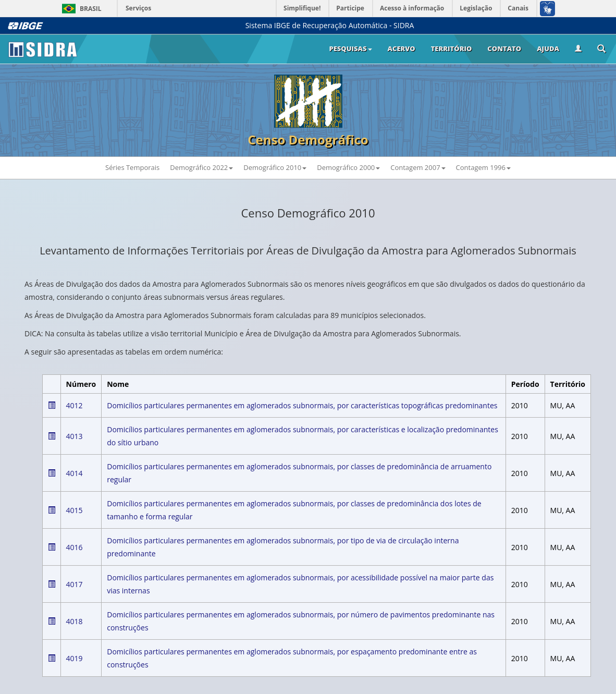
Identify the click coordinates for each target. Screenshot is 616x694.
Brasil (80, 9)
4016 (75, 547)
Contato (504, 48)
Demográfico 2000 (348, 167)
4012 (75, 405)
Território (452, 48)
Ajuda (548, 48)
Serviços (138, 8)
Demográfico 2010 (275, 167)
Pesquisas (350, 48)
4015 (75, 510)
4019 (75, 658)
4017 (75, 584)
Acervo (402, 48)
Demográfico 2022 (201, 167)
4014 (75, 473)
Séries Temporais (132, 167)
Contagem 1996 (483, 167)
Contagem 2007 (418, 167)
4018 (75, 621)
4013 (75, 436)
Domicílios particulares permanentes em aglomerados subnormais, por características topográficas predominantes (302, 405)
